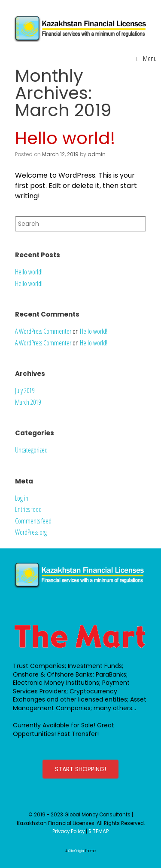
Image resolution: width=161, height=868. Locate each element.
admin (97, 154)
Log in (22, 498)
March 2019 (28, 402)
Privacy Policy (68, 831)
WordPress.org (31, 532)
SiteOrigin (76, 851)
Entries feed (28, 509)
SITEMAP (99, 831)
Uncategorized (31, 450)
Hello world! (65, 138)
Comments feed (33, 521)
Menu (147, 58)
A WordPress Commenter (43, 331)
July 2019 (25, 391)
